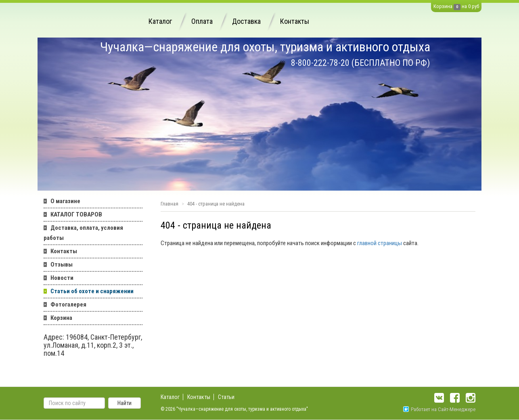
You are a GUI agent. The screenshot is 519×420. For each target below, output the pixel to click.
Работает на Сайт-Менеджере (439, 409)
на (464, 6)
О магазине (65, 201)
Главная (170, 204)
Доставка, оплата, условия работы (83, 233)
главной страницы (380, 243)
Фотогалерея (68, 304)
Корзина (443, 6)
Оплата (202, 21)
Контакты (295, 21)
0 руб (474, 6)
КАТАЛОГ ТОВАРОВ (76, 214)
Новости (62, 278)
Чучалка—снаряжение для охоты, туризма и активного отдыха (265, 47)
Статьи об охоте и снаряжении (92, 291)
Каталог (160, 21)
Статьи (226, 397)
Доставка (246, 21)
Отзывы (62, 265)
